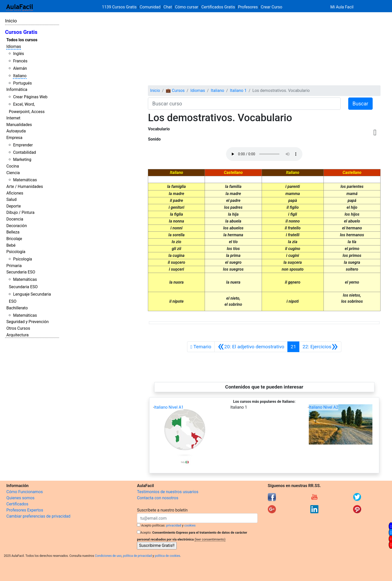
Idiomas (14, 46)
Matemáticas (25, 180)
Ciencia (13, 173)
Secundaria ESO (21, 272)
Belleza (13, 232)
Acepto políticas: (153, 525)
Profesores (248, 7)
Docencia (15, 219)
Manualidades (19, 125)
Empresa (14, 138)
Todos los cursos (22, 40)
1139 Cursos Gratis (120, 7)
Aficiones (15, 193)
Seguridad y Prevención (27, 322)
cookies (190, 525)
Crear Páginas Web (30, 97)
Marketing (22, 160)
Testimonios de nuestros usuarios (168, 492)
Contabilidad (24, 152)
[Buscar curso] (244, 104)
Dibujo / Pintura (20, 212)
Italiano (20, 76)
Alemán (20, 68)
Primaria (14, 266)
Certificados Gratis (218, 7)
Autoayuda (16, 131)
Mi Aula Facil (342, 7)
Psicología (16, 252)
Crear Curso (272, 7)
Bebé (11, 245)
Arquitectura (17, 335)
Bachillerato (17, 308)
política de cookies (167, 556)
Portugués (22, 83)
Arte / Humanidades (25, 186)
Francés (20, 61)
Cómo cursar (187, 7)
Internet (13, 118)
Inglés (18, 54)
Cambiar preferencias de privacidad (38, 516)
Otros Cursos (18, 328)
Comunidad (150, 7)
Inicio (11, 21)
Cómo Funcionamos (25, 492)
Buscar (360, 104)
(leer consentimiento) (210, 539)
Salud (11, 199)
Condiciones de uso (108, 556)
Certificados (17, 504)
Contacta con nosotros (158, 498)
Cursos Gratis (21, 32)
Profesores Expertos (25, 510)
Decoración (17, 226)
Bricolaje (14, 239)
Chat (168, 7)
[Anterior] (251, 347)
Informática (17, 89)
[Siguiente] (320, 347)
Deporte (14, 206)
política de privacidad (137, 556)
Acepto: (146, 532)
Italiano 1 (238, 91)
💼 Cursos (175, 91)
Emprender (23, 145)
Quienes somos (20, 498)
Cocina (13, 166)
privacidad (174, 525)
